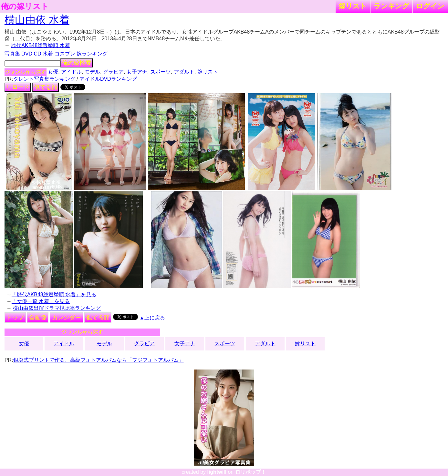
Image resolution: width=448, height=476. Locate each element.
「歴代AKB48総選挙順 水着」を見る (54, 294)
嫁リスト (353, 6)
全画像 (38, 318)
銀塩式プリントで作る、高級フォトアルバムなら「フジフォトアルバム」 (99, 360)
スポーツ (161, 72)
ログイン (430, 6)
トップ (15, 318)
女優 (53, 72)
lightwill (217, 472)
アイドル (71, 72)
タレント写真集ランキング (44, 79)
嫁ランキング (92, 54)
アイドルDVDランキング (108, 79)
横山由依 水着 (37, 20)
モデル (92, 72)
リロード (18, 87)
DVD (27, 54)
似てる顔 (46, 87)
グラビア (113, 72)
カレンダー (67, 318)
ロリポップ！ (251, 472)
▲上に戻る (152, 318)
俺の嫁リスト (25, 6)
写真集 (12, 54)
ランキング (391, 6)
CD (38, 54)
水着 (48, 54)
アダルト (184, 72)
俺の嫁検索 (77, 63)
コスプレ (65, 54)
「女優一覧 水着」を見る (41, 301)
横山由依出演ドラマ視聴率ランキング (57, 308)
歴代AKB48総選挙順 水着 (40, 45)
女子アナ (137, 72)
